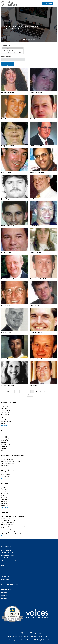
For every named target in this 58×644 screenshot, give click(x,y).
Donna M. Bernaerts (36, 252)
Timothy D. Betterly (36, 359)
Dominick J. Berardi (36, 146)
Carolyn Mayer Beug (8, 385)
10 (41, 392)
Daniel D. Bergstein (7, 226)
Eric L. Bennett (6, 119)
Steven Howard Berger (37, 172)
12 (50, 392)
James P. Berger (6, 172)
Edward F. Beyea (35, 385)
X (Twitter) (4, 596)
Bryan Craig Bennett (36, 92)
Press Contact (24, 637)
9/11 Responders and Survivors (12, 52)
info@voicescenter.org (8, 560)
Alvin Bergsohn (35, 199)
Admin (40, 637)
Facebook (4, 592)
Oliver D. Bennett (35, 119)
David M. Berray (6, 305)
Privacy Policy (5, 579)
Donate (47, 637)
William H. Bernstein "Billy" (38, 279)
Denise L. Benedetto (8, 92)
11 (45, 392)
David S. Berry (34, 305)
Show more (5, 426)
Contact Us (4, 573)
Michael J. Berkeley (7, 252)
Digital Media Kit (12, 637)
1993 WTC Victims (12, 50)
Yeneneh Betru (6, 359)
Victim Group (6, 45)
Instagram (4, 599)
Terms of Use (5, 576)
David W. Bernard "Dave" (9, 279)
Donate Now (48, 3)
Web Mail (33, 637)
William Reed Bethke (36, 332)
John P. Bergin (6, 199)
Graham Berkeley (35, 226)
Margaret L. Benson (8, 146)
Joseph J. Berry (6, 332)
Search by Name (7, 56)
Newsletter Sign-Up (7, 589)
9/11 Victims (12, 48)
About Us (4, 570)
